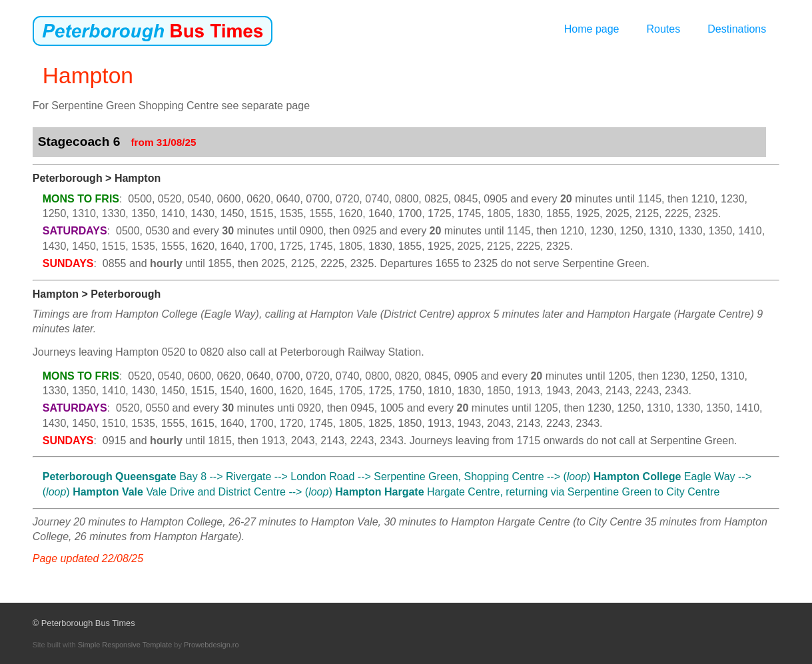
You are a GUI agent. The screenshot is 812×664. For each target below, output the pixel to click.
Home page (592, 29)
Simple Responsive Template (125, 645)
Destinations (737, 29)
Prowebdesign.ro (211, 645)
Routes (663, 29)
